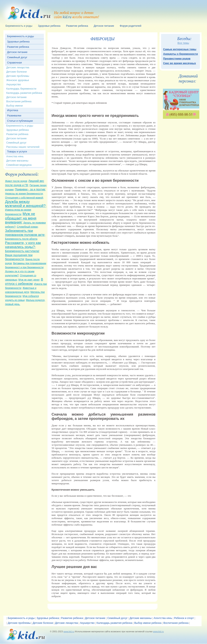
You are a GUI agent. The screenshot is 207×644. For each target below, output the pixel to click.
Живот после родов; (16, 181)
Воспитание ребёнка (19, 101)
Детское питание (17, 52)
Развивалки (14, 116)
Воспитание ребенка (176, 623)
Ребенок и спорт (184, 618)
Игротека (13, 110)
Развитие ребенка (18, 47)
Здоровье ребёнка (17, 130)
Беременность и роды (21, 36)
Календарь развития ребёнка (24, 93)
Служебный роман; (28, 227)
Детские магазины (17, 161)
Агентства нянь (163, 618)
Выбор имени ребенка (148, 623)
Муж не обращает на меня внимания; (21, 218)
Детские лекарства (18, 67)
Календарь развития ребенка (115, 623)
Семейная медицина (19, 165)
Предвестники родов (177, 59)
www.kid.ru (69, 631)
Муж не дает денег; (29, 280)
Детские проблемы (18, 76)
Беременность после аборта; (21, 239)
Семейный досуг (17, 57)
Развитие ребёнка (17, 134)
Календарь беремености (21, 89)
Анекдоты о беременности (181, 54)
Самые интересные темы (180, 49)
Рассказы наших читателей (23, 147)
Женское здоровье (18, 80)
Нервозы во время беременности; (24, 194)
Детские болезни (16, 72)
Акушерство (14, 84)
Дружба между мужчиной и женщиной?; (26, 204)
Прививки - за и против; (30, 189)
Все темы (183, 43)
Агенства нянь (15, 156)
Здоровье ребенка (18, 42)
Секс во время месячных (180, 63)
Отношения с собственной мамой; (24, 198)
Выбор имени (14, 106)
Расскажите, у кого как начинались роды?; (23, 245)
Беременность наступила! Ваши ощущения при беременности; (22, 255)
